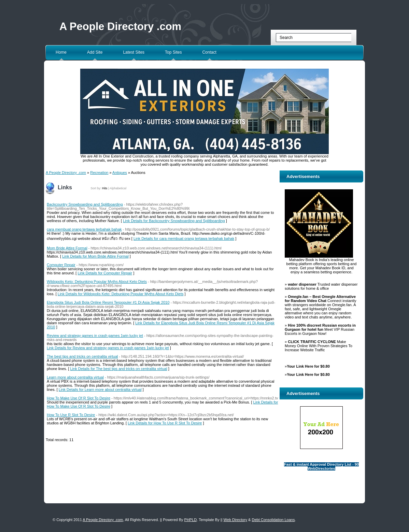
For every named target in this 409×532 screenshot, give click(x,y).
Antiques (120, 173)
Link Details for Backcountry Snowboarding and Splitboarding (174, 221)
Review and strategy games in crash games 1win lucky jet (95, 336)
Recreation (99, 173)
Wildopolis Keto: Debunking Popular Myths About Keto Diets (97, 282)
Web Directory (235, 520)
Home (61, 52)
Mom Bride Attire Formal (67, 248)
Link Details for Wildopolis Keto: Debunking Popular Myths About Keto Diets (121, 294)
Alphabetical (118, 188)
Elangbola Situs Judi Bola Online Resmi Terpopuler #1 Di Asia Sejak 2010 (108, 302)
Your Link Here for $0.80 (308, 366)
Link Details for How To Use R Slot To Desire (165, 423)
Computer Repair (61, 265)
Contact (209, 52)
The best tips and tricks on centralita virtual (82, 356)
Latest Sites (134, 52)
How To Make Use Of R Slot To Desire (79, 398)
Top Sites (173, 52)
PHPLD (191, 520)
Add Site (95, 52)
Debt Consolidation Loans (273, 520)
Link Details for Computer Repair (105, 273)
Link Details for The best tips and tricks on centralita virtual (119, 369)
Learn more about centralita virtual (75, 377)
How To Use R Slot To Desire (71, 415)
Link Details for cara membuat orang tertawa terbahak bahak (184, 238)
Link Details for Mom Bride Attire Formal (95, 256)
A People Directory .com (120, 26)
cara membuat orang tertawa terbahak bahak (84, 229)
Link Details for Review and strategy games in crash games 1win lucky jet (108, 348)
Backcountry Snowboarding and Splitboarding (85, 204)
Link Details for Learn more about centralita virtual (100, 390)
